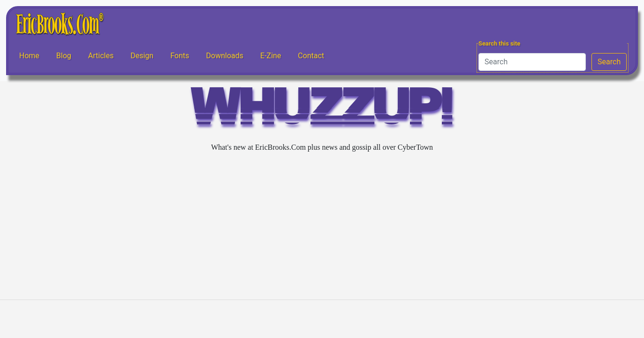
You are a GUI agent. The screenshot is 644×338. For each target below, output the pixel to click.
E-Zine (271, 56)
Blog (64, 56)
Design (142, 56)
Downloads (224, 56)
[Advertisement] (322, 226)
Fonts (180, 56)
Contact (311, 56)
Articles (101, 56)
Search (609, 62)
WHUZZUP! (322, 111)
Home (29, 56)
